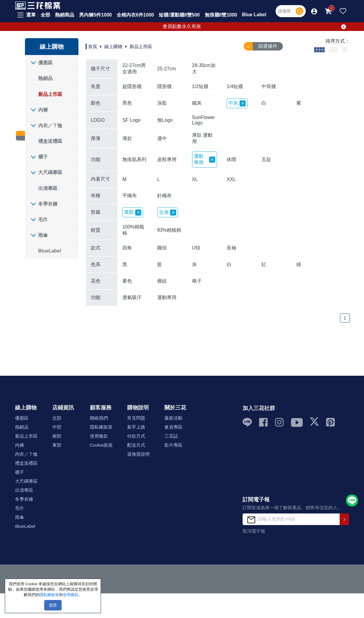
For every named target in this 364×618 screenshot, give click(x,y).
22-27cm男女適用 (134, 69)
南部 (57, 436)
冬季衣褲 (48, 204)
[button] (314, 11)
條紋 (162, 281)
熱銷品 (45, 78)
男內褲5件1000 (95, 15)
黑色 (127, 103)
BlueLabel (50, 251)
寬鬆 (133, 213)
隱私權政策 (101, 427)
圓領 (162, 248)
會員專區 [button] (173, 427)
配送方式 (136, 445)
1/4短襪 (235, 86)
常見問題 (136, 418)
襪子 (43, 157)
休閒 (231, 159)
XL (195, 179)
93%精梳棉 (169, 230)
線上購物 (113, 46)
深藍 (162, 103)
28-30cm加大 (204, 69)
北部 (57, 418)
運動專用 (205, 159)
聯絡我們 (99, 418)
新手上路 (136, 427)
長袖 (231, 248)
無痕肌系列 (134, 159)
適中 (162, 138)
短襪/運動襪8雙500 (179, 15)
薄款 (127, 138)
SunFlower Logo (203, 120)
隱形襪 (164, 86)
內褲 (43, 110)
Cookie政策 (101, 445)
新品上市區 (50, 94)
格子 (197, 281)
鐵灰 (197, 103)
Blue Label (254, 15)
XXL (231, 179)
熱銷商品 (65, 15)
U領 (196, 248)
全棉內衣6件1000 (135, 15)
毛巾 (43, 220)
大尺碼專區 (50, 172)
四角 (127, 248)
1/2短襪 (200, 86)
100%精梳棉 (133, 230)
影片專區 (173, 445)
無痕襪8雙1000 (221, 15)
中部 (57, 427)
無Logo (165, 120)
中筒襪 (269, 86)
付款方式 (136, 436)
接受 (53, 605)
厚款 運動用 (202, 138)
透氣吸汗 (132, 297)
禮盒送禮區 (50, 141)
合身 (168, 213)
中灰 (237, 103)
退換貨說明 (138, 454)
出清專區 (48, 188)
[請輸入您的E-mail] (291, 519)
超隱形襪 (132, 86)
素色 (127, 281)
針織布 (164, 196)
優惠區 (45, 63)
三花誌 (171, 436)
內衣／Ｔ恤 (50, 125)
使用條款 (99, 436)
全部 (45, 15)
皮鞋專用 (167, 159)
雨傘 (43, 235)
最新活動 (173, 418)
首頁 (93, 46)
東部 (57, 445)
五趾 (266, 159)
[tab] (319, 50)
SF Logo (131, 120)
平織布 (130, 196)
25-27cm (167, 69)
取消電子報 (254, 531)
